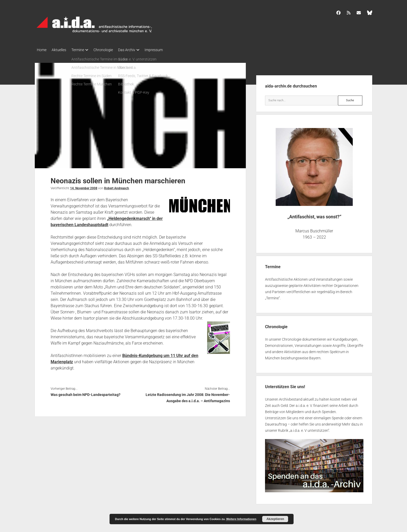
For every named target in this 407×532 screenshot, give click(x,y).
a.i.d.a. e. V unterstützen (309, 429)
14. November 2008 (84, 187)
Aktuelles (62, 50)
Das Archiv (137, 50)
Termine (83, 50)
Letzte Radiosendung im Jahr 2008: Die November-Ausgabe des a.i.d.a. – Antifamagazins (188, 396)
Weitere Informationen (241, 519)
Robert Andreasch (117, 187)
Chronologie (111, 50)
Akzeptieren (275, 519)
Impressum (167, 50)
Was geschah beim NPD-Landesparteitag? (86, 393)
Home (42, 50)
